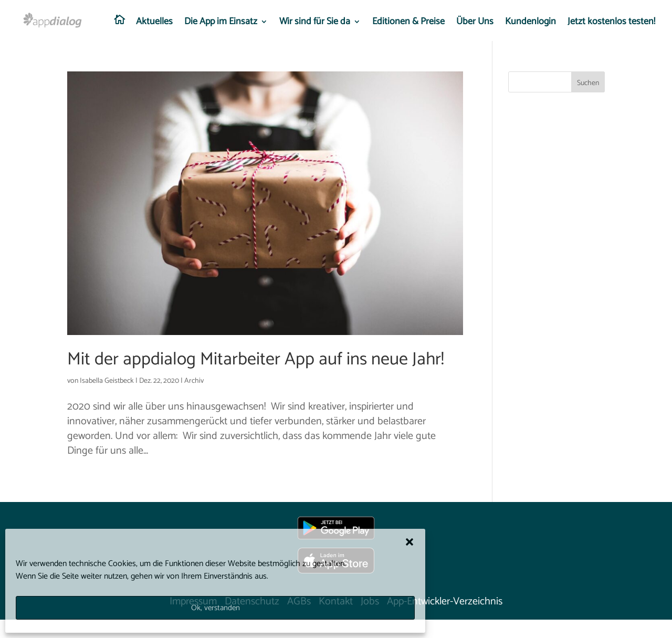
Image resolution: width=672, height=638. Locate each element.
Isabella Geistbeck (107, 381)
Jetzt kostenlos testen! (611, 24)
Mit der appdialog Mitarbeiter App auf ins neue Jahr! (256, 359)
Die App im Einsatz (221, 24)
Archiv (194, 381)
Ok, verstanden (216, 608)
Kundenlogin (531, 24)
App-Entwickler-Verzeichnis (445, 602)
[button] (409, 542)
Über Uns (475, 24)
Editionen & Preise (408, 24)
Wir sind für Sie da (315, 24)
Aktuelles (154, 24)
